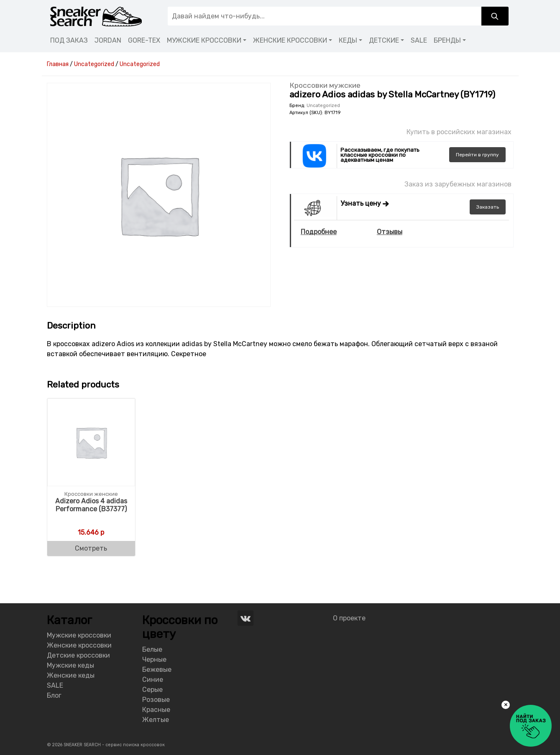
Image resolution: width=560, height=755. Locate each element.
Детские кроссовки (78, 655)
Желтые (156, 720)
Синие (153, 680)
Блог (54, 695)
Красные (156, 710)
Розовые (156, 700)
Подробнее (319, 232)
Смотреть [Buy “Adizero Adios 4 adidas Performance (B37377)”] (91, 548)
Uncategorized (323, 106)
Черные (154, 659)
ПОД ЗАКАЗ (69, 40)
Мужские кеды (70, 665)
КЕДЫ (348, 40)
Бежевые (157, 670)
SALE (419, 40)
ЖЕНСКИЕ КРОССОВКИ (290, 40)
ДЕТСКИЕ (384, 40)
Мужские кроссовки (79, 635)
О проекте (349, 618)
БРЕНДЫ (447, 40)
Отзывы (390, 232)
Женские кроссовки (79, 645)
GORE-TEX (144, 40)
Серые (152, 690)
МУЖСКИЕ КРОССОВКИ (204, 40)
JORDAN (108, 40)
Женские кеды (71, 675)
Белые (152, 649)
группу (477, 155)
